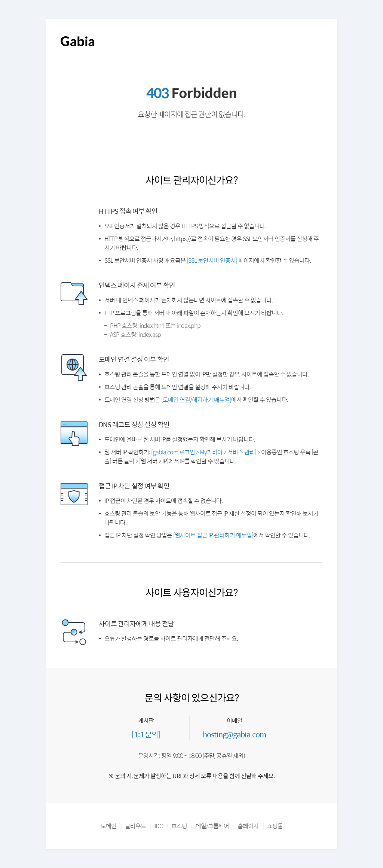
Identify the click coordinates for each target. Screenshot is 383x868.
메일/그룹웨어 (212, 826)
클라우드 (135, 826)
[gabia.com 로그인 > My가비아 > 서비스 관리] (204, 452)
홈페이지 (248, 826)
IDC (159, 826)
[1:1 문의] (146, 734)
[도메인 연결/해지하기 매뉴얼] (196, 400)
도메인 (108, 826)
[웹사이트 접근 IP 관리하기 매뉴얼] (213, 535)
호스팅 (179, 826)
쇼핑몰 (275, 826)
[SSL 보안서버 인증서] (212, 260)
